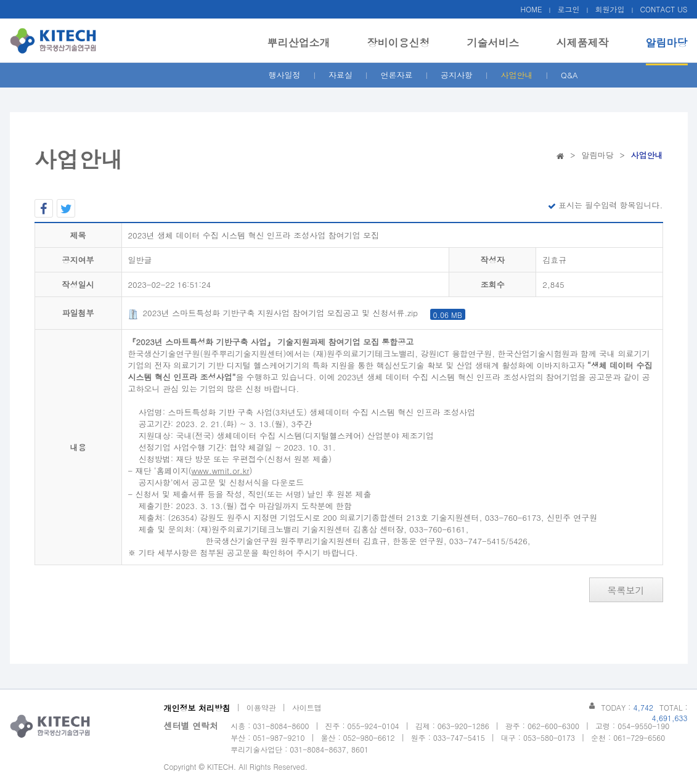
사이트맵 (307, 707)
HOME (532, 9)
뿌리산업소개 (299, 43)
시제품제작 (583, 43)
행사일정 (285, 75)
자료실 (340, 75)
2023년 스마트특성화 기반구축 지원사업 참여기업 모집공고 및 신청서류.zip (297, 313)
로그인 (568, 9)
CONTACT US (663, 9)
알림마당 (667, 43)
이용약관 (261, 707)
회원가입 (609, 9)
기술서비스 (493, 43)
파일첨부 (78, 313)
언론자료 (397, 75)
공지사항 (457, 75)
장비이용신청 (399, 43)
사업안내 (517, 75)
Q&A (569, 75)
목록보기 (626, 590)
